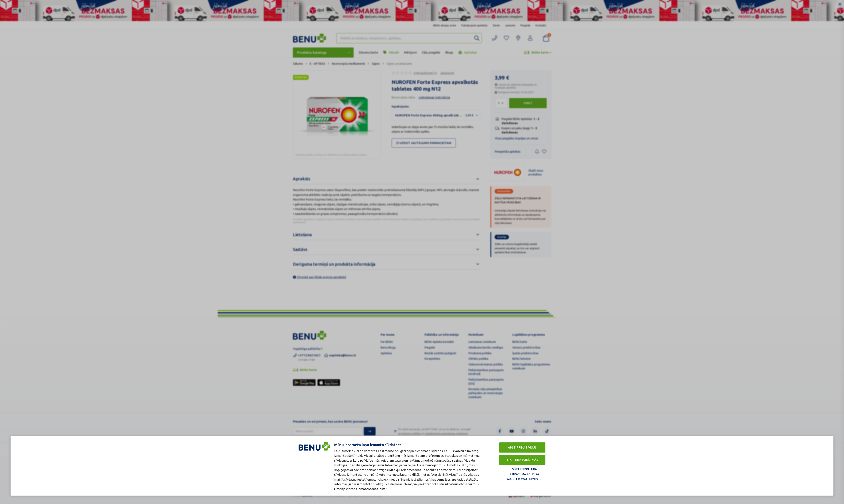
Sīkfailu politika (524, 469)
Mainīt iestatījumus (523, 479)
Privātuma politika (524, 474)
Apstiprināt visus (522, 447)
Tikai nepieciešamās (522, 460)
